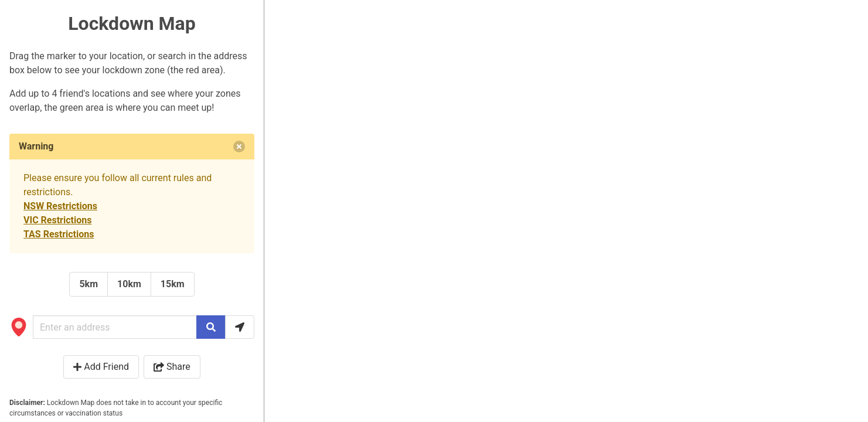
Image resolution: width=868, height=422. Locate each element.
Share (172, 367)
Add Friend (101, 367)
